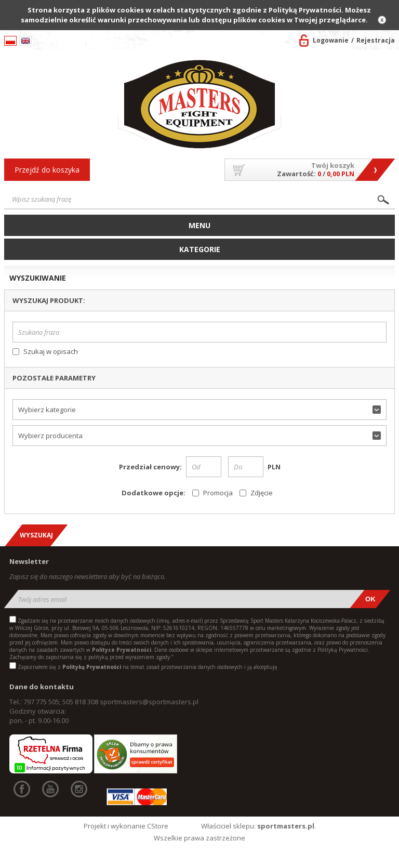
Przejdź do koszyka (47, 170)
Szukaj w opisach (51, 352)
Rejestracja (376, 40)
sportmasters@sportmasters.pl (149, 702)
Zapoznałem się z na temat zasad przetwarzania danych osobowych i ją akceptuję (148, 667)
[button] (200, 410)
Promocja (218, 493)
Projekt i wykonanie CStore (126, 826)
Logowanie (331, 40)
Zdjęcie (262, 493)
